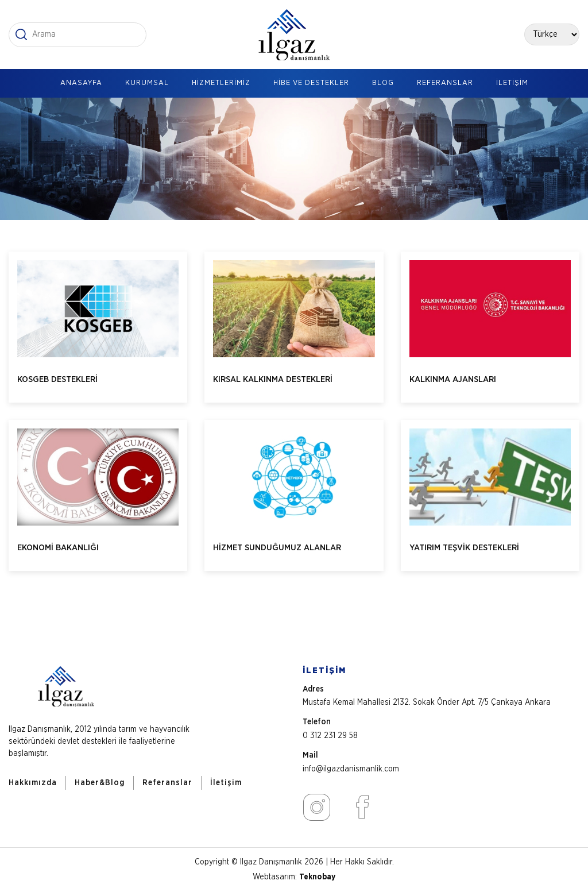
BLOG (383, 83)
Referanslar (167, 783)
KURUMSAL (147, 83)
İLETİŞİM (512, 83)
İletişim (226, 783)
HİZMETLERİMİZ (221, 83)
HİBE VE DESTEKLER (311, 83)
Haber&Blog (100, 783)
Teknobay (317, 877)
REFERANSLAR (445, 83)
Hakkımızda (33, 783)
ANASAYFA (81, 83)
